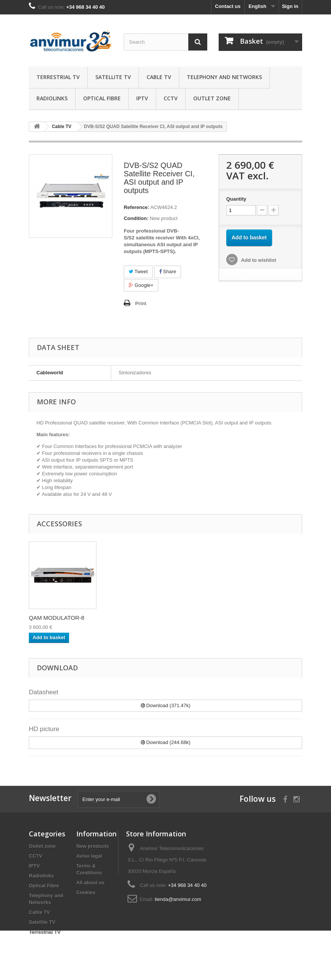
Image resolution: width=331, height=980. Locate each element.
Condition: (136, 218)
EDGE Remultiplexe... (57, 618)
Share (168, 272)
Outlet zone (212, 98)
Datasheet (44, 692)
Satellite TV (113, 77)
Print (141, 303)
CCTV (171, 98)
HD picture (44, 729)
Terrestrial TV (58, 77)
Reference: (136, 207)
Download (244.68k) (166, 742)
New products (93, 846)
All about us (90, 883)
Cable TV (159, 77)
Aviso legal (89, 856)
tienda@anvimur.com (178, 899)
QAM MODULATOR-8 (207, 618)
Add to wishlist (258, 260)
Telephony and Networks (224, 77)
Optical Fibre (102, 98)
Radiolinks (52, 98)
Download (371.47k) (166, 705)
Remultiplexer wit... (128, 618)
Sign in (290, 6)
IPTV (142, 98)
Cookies (86, 892)
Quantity (236, 199)
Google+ (141, 285)
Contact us (228, 6)
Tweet (138, 272)
